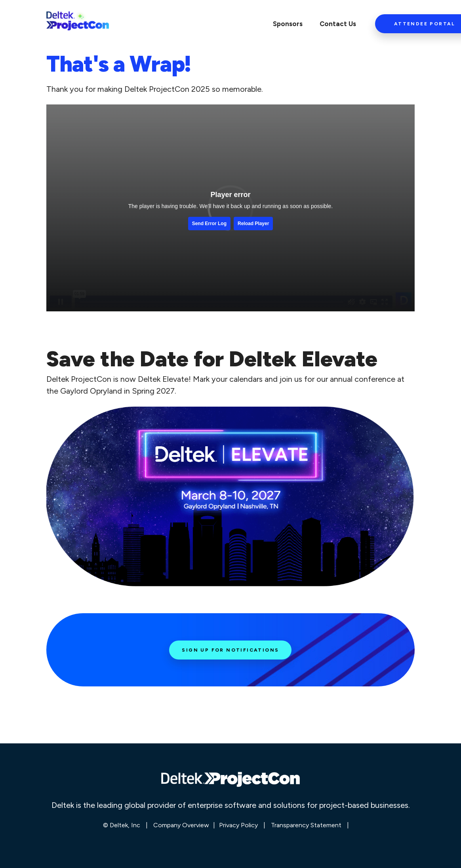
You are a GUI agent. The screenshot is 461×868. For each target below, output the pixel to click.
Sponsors (288, 24)
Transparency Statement (306, 825)
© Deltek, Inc (122, 825)
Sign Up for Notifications (230, 650)
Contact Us (338, 24)
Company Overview (181, 825)
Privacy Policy (238, 825)
